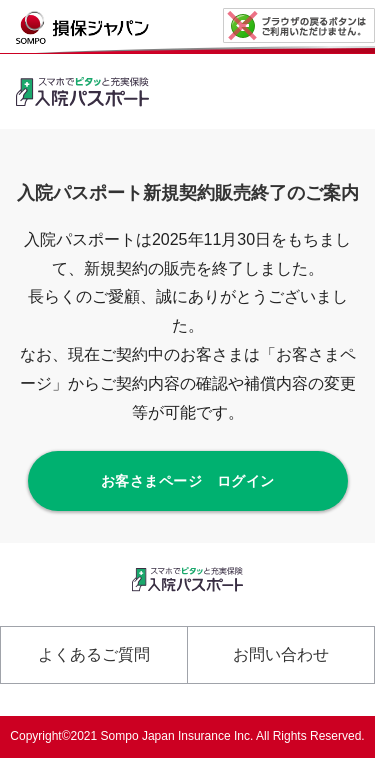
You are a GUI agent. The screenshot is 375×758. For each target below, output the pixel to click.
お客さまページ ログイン (188, 481)
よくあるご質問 (94, 654)
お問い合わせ (281, 654)
